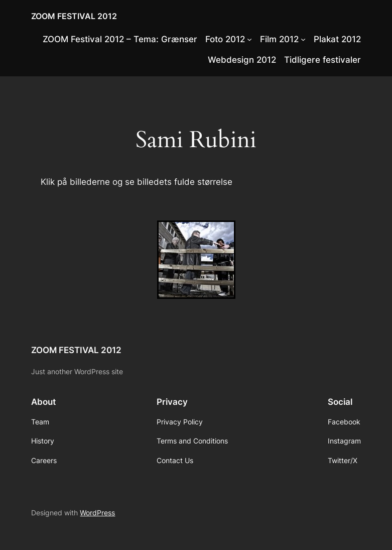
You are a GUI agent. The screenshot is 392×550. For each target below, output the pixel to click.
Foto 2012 (225, 39)
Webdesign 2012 (242, 60)
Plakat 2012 (337, 39)
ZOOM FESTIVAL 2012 (74, 16)
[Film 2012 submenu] (303, 39)
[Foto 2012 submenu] (249, 39)
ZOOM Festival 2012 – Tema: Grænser (120, 39)
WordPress (97, 513)
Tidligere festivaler (322, 60)
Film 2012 (279, 39)
